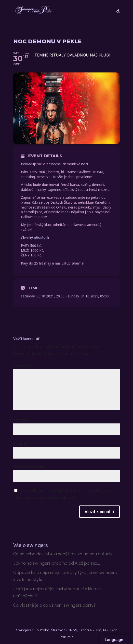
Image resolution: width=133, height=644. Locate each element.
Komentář (24, 365)
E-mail (21, 443)
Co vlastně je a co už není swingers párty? (54, 605)
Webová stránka (29, 467)
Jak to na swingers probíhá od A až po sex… (57, 563)
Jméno (21, 420)
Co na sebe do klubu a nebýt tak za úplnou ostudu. (63, 553)
